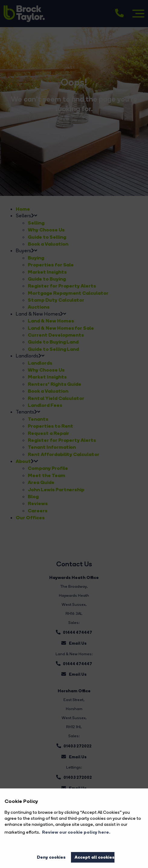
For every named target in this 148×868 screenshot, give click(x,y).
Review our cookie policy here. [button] (76, 832)
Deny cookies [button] (51, 857)
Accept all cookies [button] (95, 857)
